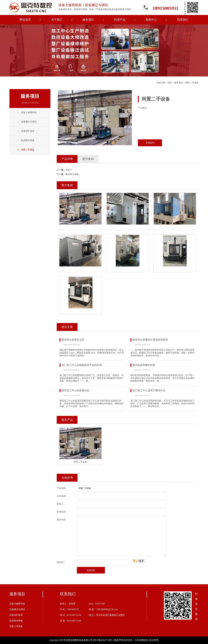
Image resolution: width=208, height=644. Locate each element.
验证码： (61, 562)
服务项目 (179, 83)
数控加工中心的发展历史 (75, 390)
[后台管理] (154, 640)
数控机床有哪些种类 (144, 365)
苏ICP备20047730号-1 (103, 640)
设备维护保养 (28, 131)
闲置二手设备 (192, 83)
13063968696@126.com (107, 609)
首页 (170, 83)
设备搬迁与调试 (29, 122)
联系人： (61, 504)
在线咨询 (150, 143)
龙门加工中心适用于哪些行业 (149, 390)
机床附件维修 (28, 140)
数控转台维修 (72, 174)
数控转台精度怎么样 (73, 340)
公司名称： (62, 496)
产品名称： (62, 488)
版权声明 (119, 640)
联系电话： (62, 512)
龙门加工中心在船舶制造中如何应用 (82, 365)
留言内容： (62, 520)
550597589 (100, 604)
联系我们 (68, 594)
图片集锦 (88, 159)
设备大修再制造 (29, 112)
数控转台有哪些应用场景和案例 (150, 340)
